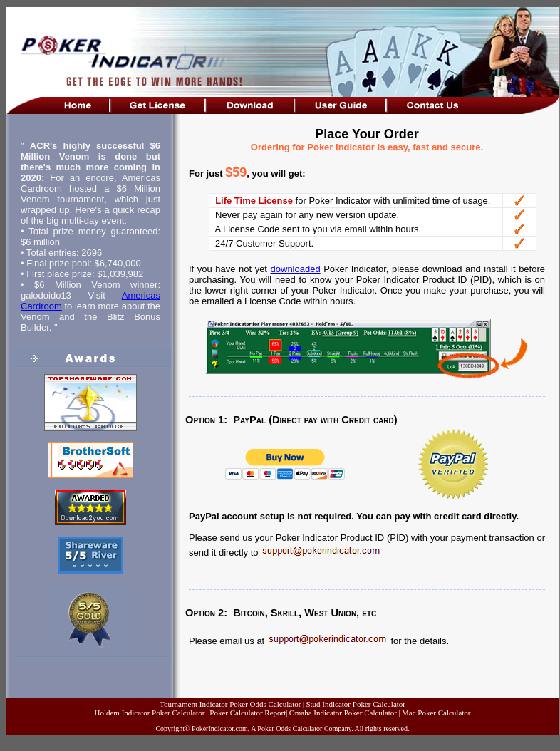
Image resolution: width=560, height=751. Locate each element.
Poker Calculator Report (248, 713)
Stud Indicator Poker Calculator (356, 704)
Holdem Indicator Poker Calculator (149, 713)
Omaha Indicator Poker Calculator (343, 713)
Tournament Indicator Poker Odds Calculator (230, 704)
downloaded (296, 269)
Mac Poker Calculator (436, 713)
